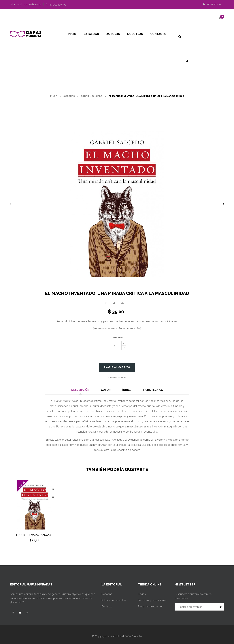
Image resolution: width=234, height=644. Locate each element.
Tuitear (114, 303)
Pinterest (122, 303)
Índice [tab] (127, 390)
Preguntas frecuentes (150, 607)
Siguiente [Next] (224, 204)
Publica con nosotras (114, 600)
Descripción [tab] (80, 390)
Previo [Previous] (10, 204)
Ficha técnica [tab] (153, 390)
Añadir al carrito (117, 367)
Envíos (142, 594)
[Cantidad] (115, 346)
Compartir (106, 303)
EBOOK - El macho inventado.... (35, 535)
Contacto (107, 607)
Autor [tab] (106, 390)
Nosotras (107, 594)
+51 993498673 (56, 4)
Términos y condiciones (152, 600)
